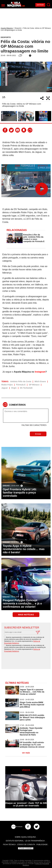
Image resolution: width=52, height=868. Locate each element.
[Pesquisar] (49, 5)
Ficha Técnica (9, 845)
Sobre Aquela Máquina (25, 837)
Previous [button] (3, 77)
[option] (26, 77)
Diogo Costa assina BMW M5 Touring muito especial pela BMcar (32, 705)
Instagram (40, 372)
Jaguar (5, 388)
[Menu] (3, 5)
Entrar (40, 5)
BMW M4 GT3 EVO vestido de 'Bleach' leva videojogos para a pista (32, 717)
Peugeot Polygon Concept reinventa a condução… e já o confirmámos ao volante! (22, 603)
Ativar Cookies (26, 848)
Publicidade (42, 845)
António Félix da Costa (21, 381)
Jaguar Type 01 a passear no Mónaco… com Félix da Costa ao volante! (32, 692)
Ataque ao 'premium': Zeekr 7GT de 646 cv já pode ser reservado (26, 804)
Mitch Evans (40, 381)
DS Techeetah (26, 388)
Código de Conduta (26, 845)
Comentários (17, 405)
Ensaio (6, 486)
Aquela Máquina (7, 28)
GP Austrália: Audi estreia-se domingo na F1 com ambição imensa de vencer (32, 745)
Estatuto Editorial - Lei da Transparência (25, 841)
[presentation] (27, 661)
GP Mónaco (34, 385)
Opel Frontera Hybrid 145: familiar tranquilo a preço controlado (20, 493)
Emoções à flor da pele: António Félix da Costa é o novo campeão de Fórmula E (34, 238)
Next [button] (49, 77)
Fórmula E (21, 385)
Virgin (14, 388)
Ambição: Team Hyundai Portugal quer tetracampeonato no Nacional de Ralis (31, 731)
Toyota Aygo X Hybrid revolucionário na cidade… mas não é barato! (24, 549)
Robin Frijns (7, 385)
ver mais (26, 753)
